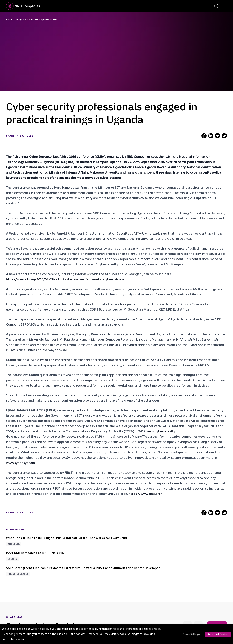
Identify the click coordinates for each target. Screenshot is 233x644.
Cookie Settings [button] (191, 634)
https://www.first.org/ (145, 494)
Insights (20, 20)
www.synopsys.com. (21, 463)
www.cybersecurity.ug (163, 431)
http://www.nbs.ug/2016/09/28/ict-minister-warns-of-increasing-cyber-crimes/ (65, 279)
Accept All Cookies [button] (218, 634)
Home (9, 20)
